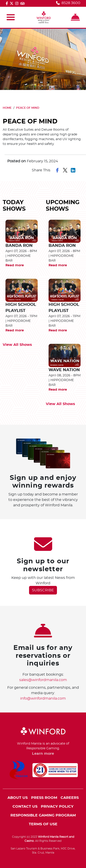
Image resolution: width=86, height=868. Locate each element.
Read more (15, 265)
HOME (7, 108)
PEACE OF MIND (28, 108)
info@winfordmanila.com (43, 698)
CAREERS (70, 798)
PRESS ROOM (44, 798)
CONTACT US (25, 807)
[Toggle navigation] (11, 17)
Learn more (43, 754)
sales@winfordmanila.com (43, 680)
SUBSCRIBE (43, 590)
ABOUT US (18, 798)
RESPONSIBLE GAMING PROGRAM (43, 815)
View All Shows (17, 345)
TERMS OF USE (43, 824)
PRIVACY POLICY (57, 807)
